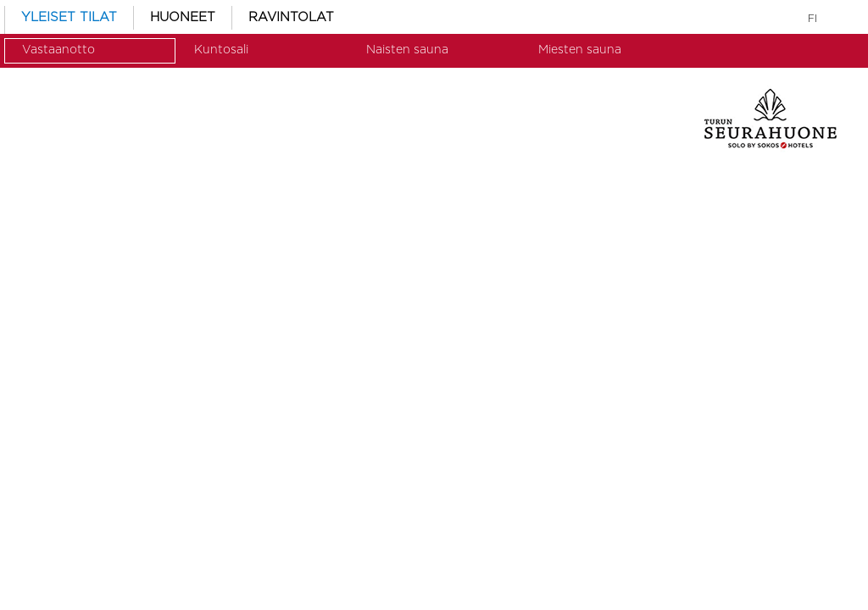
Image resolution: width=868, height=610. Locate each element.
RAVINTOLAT (291, 17)
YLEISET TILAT (69, 17)
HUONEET (183, 17)
